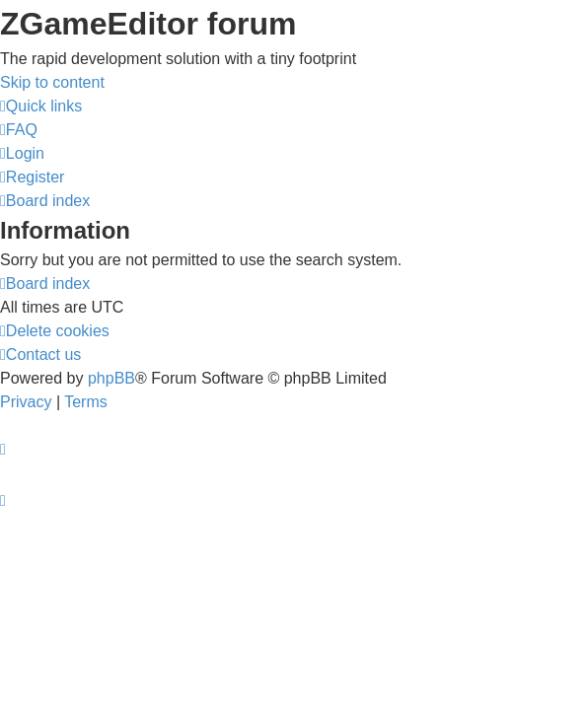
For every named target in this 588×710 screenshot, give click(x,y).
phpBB (111, 378)
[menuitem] (19, 130)
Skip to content (52, 82)
